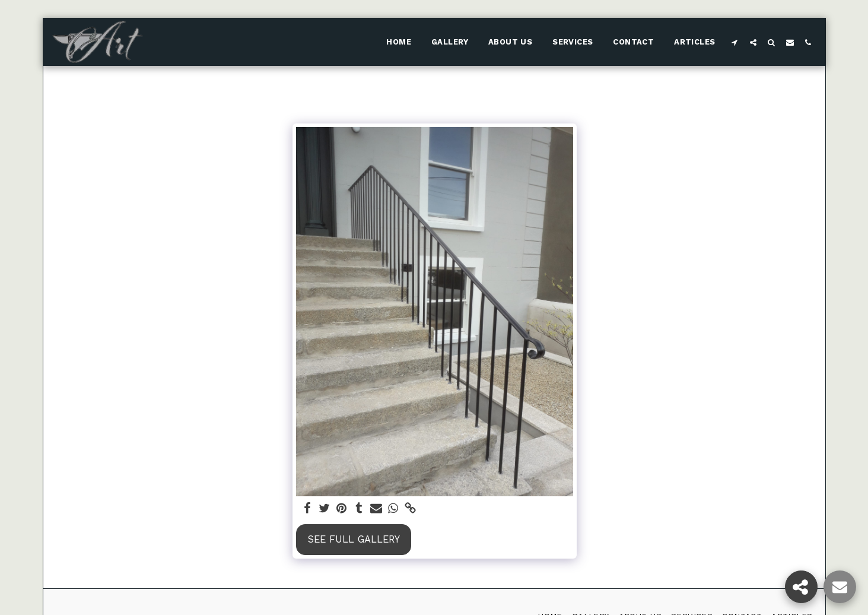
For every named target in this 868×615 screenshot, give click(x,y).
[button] (735, 42)
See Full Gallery (354, 539)
